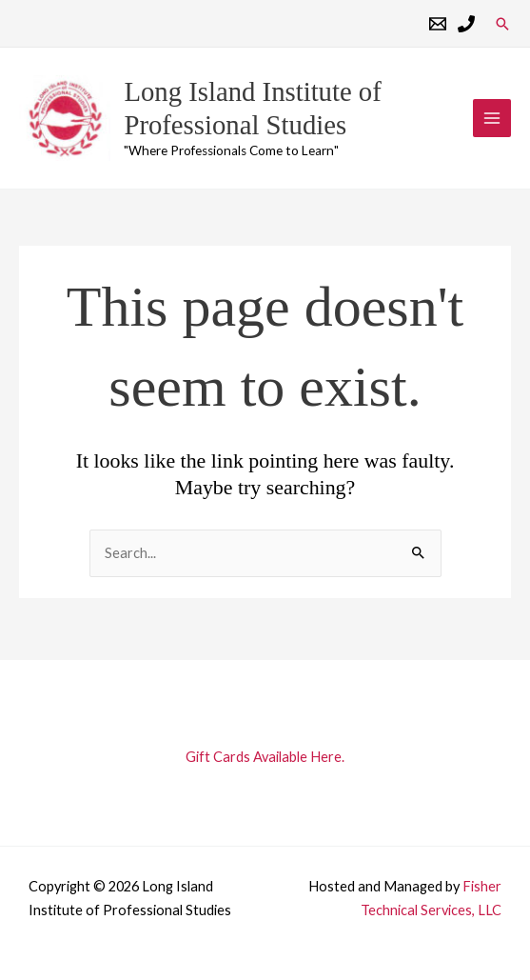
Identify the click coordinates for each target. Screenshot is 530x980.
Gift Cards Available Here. (265, 758)
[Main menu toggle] (492, 122)
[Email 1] (438, 24)
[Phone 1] (466, 24)
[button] (502, 24)
